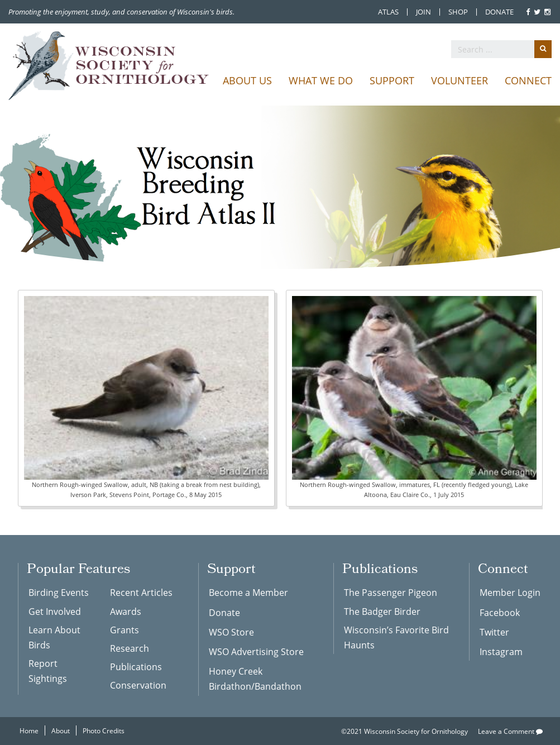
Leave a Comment (510, 731)
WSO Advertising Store (256, 651)
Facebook (500, 612)
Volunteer (460, 80)
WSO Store (231, 632)
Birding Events (59, 592)
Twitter (494, 632)
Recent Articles (141, 592)
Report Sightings (48, 671)
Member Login (510, 592)
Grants (125, 630)
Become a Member (248, 592)
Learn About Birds (54, 637)
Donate (499, 12)
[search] (501, 49)
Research (130, 648)
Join (423, 12)
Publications (136, 667)
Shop (458, 12)
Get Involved (55, 611)
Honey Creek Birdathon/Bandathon (255, 679)
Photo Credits (104, 730)
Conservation (138, 685)
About (61, 730)
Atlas (388, 12)
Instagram (501, 651)
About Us (247, 80)
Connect (528, 80)
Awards (126, 611)
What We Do (321, 80)
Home (29, 730)
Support (392, 80)
